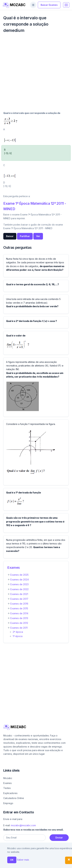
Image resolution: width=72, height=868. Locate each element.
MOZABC (14, 5)
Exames (14, 568)
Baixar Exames (49, 5)
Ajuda (6, 859)
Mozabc (8, 778)
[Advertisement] (36, 74)
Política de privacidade (18, 864)
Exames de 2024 (20, 580)
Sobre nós (18, 859)
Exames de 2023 (19, 584)
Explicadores (10, 793)
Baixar (10, 236)
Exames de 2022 (19, 589)
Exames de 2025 (19, 575)
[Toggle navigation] (66, 5)
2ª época (18, 632)
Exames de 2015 (19, 608)
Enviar (59, 838)
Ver (38, 236)
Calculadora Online (14, 798)
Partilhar (25, 236)
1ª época (18, 636)
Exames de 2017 (19, 599)
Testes (7, 788)
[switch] (33, 5)
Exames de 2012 (19, 623)
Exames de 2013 (19, 618)
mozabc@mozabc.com (23, 825)
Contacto (32, 859)
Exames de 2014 (19, 613)
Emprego (8, 803)
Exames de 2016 (19, 604)
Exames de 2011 (19, 628)
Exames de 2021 (19, 594)
